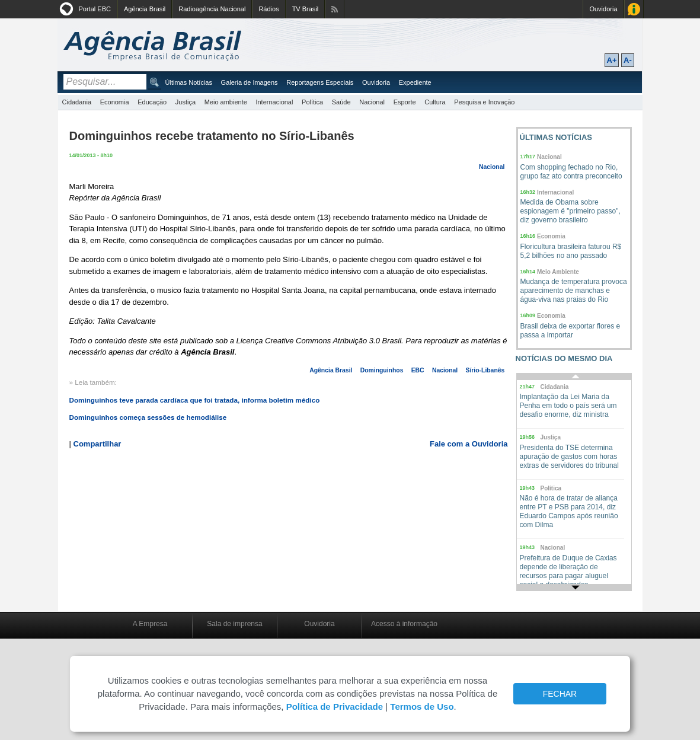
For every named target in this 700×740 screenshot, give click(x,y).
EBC (418, 370)
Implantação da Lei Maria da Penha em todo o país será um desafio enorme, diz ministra (568, 406)
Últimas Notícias (189, 82)
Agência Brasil (145, 9)
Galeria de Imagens (250, 82)
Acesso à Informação (634, 9)
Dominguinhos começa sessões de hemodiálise (148, 417)
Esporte (405, 102)
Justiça (186, 102)
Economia (115, 102)
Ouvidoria (603, 9)
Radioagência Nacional (212, 9)
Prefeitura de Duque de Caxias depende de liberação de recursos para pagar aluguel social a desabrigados (568, 571)
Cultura (435, 102)
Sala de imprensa (234, 624)
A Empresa (150, 624)
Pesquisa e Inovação (484, 102)
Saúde (341, 102)
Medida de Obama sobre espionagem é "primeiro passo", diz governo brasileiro (570, 211)
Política (312, 102)
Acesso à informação (404, 624)
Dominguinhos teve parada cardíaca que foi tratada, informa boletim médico (195, 400)
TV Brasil (306, 9)
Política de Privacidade (335, 706)
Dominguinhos (382, 370)
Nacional (372, 102)
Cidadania (77, 102)
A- (628, 60)
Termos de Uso (422, 706)
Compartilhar (98, 444)
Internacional (274, 102)
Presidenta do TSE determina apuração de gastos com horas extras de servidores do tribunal (569, 457)
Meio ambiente (226, 102)
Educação (152, 102)
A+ (612, 60)
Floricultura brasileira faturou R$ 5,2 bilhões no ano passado (571, 251)
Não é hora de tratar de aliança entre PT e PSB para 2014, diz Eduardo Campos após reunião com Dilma (569, 511)
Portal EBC (95, 9)
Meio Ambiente (558, 272)
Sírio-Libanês (485, 370)
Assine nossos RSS (335, 9)
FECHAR (560, 694)
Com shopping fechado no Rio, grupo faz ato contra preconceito (571, 172)
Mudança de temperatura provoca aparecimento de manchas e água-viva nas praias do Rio (574, 291)
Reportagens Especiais (320, 82)
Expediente (415, 82)
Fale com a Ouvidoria (469, 444)
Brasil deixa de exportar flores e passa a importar (570, 331)
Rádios (269, 9)
